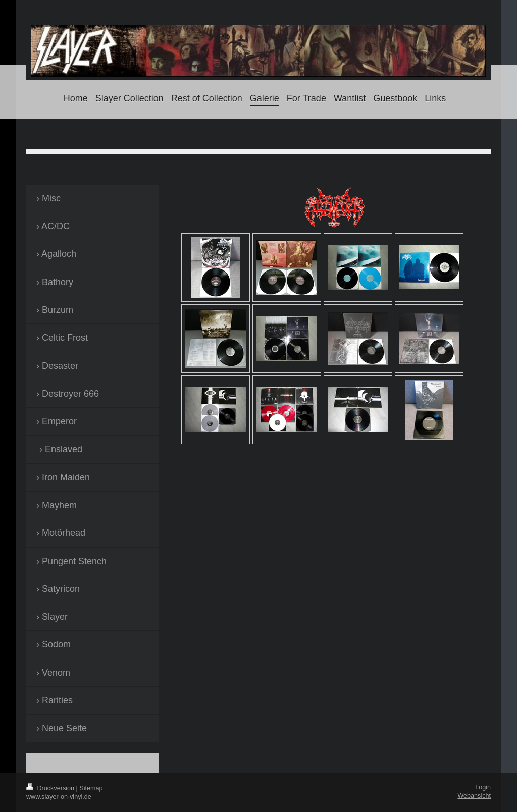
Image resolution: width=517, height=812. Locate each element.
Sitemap (91, 788)
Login (483, 787)
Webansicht (474, 796)
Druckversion (51, 788)
